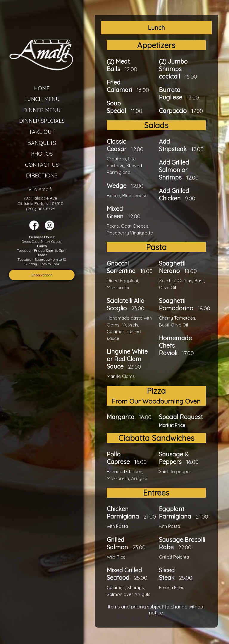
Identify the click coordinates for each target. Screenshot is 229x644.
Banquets (42, 143)
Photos (42, 154)
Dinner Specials (42, 121)
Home (42, 88)
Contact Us (42, 165)
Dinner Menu (42, 110)
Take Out (42, 132)
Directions (42, 175)
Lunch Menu (42, 99)
